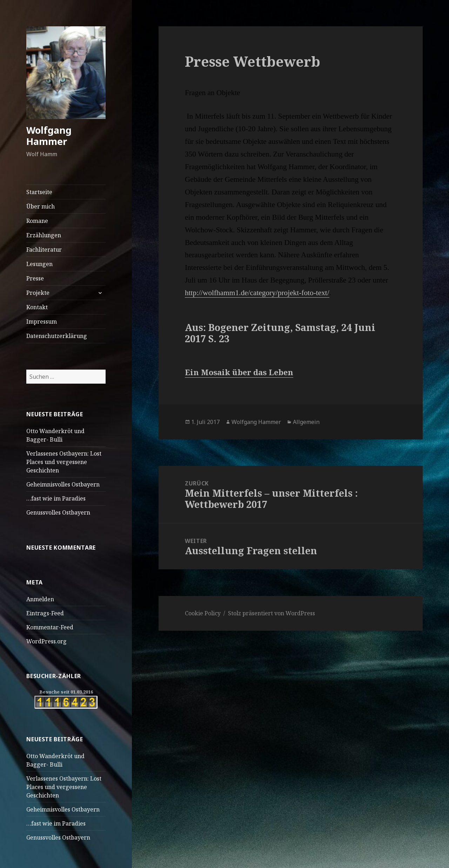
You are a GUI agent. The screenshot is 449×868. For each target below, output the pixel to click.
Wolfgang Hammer (49, 136)
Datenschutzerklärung (57, 336)
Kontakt (37, 307)
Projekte (38, 293)
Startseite (39, 192)
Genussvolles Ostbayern (58, 512)
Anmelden (40, 599)
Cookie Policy (203, 613)
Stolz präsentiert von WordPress (272, 613)
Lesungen (39, 264)
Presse (35, 278)
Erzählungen (44, 235)
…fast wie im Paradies (56, 498)
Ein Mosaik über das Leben (239, 372)
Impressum (42, 322)
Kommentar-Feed (50, 627)
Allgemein (306, 422)
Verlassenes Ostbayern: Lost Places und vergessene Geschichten (64, 462)
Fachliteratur (44, 250)
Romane (37, 221)
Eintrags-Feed (45, 613)
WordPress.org (46, 641)
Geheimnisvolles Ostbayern (63, 484)
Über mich (41, 206)
